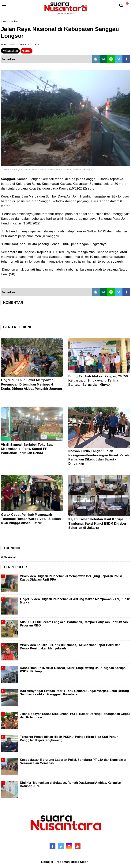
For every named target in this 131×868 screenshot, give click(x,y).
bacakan (10, 51)
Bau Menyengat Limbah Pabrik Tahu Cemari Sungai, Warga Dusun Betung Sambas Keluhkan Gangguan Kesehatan (74, 693)
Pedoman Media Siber (72, 862)
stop (26, 51)
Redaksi (47, 862)
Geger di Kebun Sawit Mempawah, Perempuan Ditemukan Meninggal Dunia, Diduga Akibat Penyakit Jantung (32, 384)
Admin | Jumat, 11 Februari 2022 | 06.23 (20, 45)
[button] (127, 2)
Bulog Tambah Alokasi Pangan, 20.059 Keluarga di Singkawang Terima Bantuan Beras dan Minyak (98, 380)
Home (4, 21)
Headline (13, 21)
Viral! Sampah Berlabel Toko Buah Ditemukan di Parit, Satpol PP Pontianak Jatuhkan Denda (28, 449)
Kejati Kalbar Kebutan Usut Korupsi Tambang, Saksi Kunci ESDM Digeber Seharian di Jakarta (97, 523)
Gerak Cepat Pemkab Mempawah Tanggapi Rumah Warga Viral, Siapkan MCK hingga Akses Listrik (31, 519)
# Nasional (9, 557)
